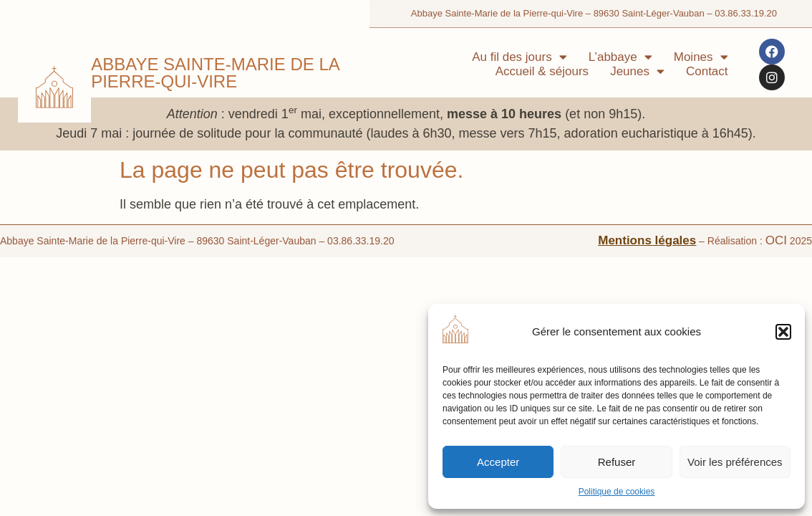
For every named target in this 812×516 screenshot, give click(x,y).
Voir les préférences (735, 462)
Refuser (617, 462)
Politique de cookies (617, 492)
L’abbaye (620, 57)
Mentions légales (647, 240)
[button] (783, 332)
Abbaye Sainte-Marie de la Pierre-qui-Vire (215, 73)
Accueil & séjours (542, 71)
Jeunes (637, 72)
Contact (707, 71)
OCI (776, 240)
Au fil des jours (519, 57)
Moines (701, 57)
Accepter (498, 462)
